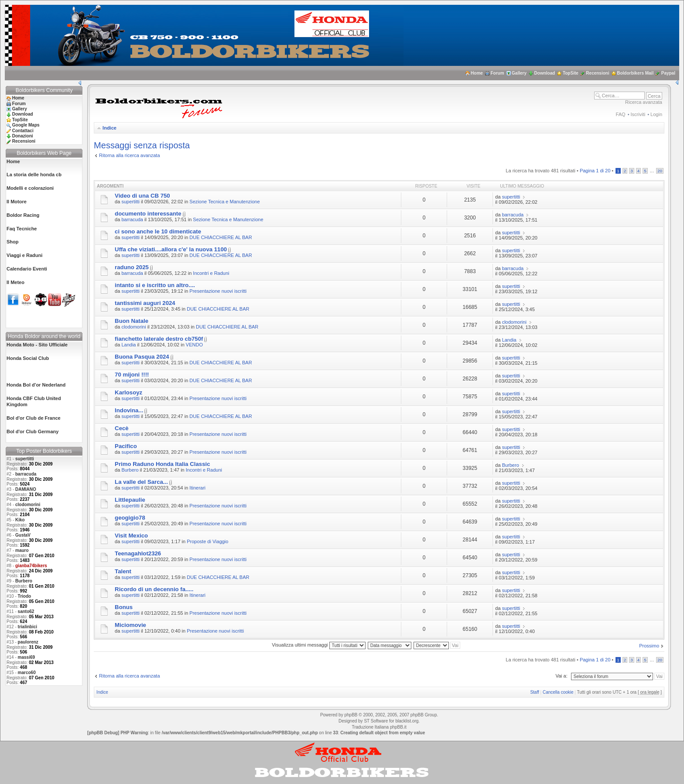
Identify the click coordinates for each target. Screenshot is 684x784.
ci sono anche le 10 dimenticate (158, 231)
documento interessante (148, 214)
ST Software (376, 721)
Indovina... (129, 410)
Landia (128, 345)
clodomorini (28, 505)
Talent (123, 571)
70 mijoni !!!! (132, 375)
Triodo (25, 596)
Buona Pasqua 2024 (142, 357)
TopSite (571, 73)
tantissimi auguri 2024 (145, 303)
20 (660, 171)
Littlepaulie (130, 500)
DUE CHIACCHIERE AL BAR (221, 237)
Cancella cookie (558, 692)
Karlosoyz (128, 392)
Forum (497, 73)
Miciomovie (130, 625)
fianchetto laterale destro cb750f (159, 339)
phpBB (351, 715)
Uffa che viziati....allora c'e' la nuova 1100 (171, 249)
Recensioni (597, 73)
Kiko (20, 520)
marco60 (27, 673)
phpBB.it (398, 727)
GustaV (23, 535)
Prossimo (649, 646)
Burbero (24, 581)
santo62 (26, 611)
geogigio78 (130, 518)
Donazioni (23, 136)
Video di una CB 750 (142, 196)
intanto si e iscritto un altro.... (155, 285)
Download (545, 73)
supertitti (25, 459)
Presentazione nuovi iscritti (218, 291)
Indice (109, 128)
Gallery (519, 73)
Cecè (122, 428)
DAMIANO (26, 489)
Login (656, 114)
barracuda (26, 474)
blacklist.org (407, 721)
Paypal (668, 73)
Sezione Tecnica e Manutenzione (224, 202)
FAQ (621, 114)
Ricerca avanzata (644, 102)
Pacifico (126, 446)
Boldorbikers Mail (635, 73)
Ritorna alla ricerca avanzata (129, 155)
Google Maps (26, 125)
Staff (534, 692)
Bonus (124, 607)
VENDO (194, 345)
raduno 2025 (132, 267)
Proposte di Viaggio (207, 541)
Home (477, 73)
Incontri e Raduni (211, 273)
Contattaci (23, 131)
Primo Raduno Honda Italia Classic (162, 464)
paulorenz (28, 642)
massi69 (26, 657)
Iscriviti (638, 114)
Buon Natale (132, 321)
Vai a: (561, 676)
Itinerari (197, 488)
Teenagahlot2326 (138, 553)
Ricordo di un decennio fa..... (154, 589)
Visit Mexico (131, 536)
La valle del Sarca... (141, 482)
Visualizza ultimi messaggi (318, 645)
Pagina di (595, 171)
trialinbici (27, 627)
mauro (22, 550)
